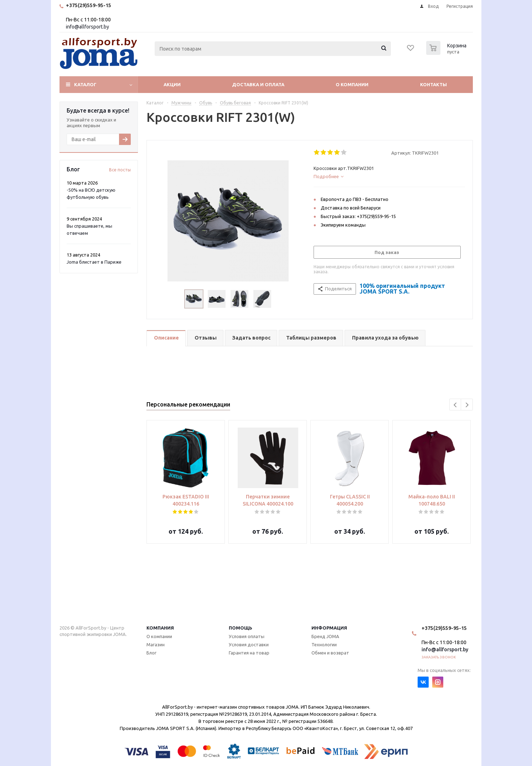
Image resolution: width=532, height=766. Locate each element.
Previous (456, 405)
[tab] (389, 176)
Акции (172, 84)
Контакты (433, 84)
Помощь (241, 628)
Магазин (156, 645)
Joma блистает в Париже (94, 262)
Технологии (324, 645)
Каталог (85, 84)
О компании (352, 84)
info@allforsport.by (87, 27)
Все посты (120, 170)
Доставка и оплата (258, 84)
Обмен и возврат (330, 653)
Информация (329, 628)
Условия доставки (249, 645)
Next (467, 405)
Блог (151, 653)
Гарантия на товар (249, 653)
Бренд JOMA (325, 636)
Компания (160, 628)
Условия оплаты (247, 636)
